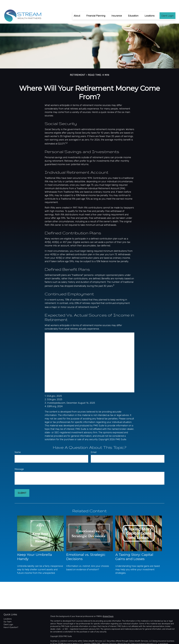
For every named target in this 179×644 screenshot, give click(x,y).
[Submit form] (22, 485)
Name (18, 445)
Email (94, 445)
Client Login (8, 617)
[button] (77, 8)
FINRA (94, 636)
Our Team (8, 614)
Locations (8, 611)
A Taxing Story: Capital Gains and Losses (134, 549)
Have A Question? (11, 620)
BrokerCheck (108, 609)
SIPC (99, 636)
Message (19, 461)
